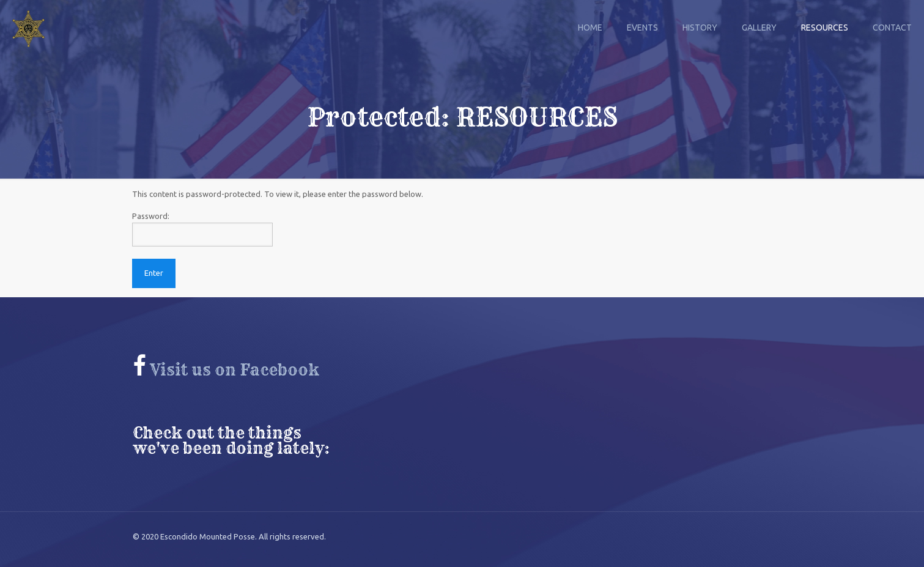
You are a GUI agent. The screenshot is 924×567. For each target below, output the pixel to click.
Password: (202, 229)
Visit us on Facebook (226, 370)
